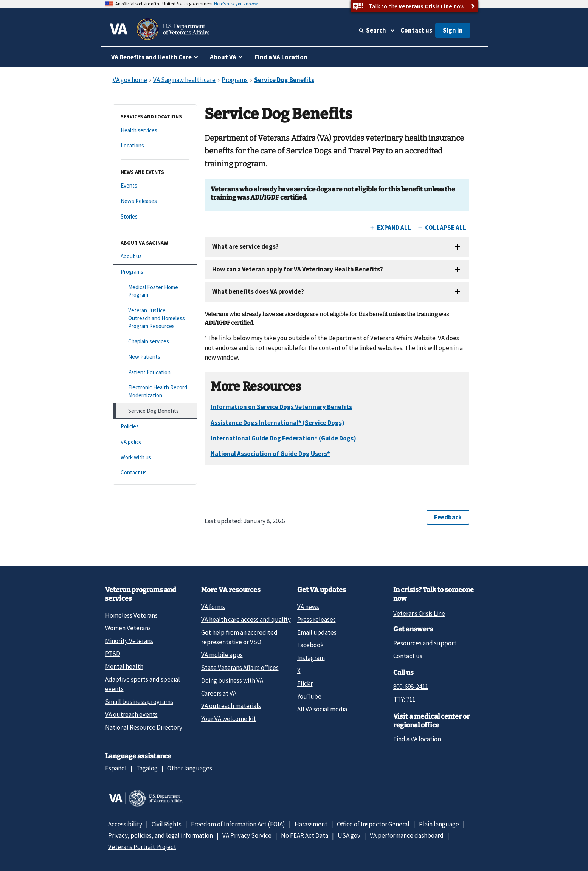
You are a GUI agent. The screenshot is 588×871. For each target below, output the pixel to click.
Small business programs (139, 702)
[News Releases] (155, 201)
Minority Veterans (129, 641)
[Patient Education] (155, 373)
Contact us (416, 30)
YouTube (309, 696)
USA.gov (349, 835)
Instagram (311, 658)
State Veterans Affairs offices (240, 668)
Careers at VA (219, 693)
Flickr (305, 683)
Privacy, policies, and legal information (161, 835)
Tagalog (147, 768)
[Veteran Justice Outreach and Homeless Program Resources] (155, 318)
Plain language (439, 824)
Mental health (124, 666)
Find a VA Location (281, 57)
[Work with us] (155, 458)
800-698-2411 (411, 687)
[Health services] (155, 131)
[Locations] (155, 146)
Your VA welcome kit (229, 719)
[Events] (155, 186)
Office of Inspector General (373, 824)
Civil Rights (167, 824)
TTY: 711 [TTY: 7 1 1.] (404, 699)
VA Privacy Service (247, 835)
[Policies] (155, 427)
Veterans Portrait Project (142, 847)
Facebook (310, 645)
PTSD (113, 654)
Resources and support (425, 643)
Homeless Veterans (131, 615)
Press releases (316, 620)
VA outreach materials (231, 706)
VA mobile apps (222, 655)
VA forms (213, 607)
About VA (223, 57)
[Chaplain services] (155, 342)
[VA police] (155, 442)
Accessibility (125, 824)
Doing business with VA (232, 680)
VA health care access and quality (246, 620)
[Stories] (155, 217)
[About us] (155, 256)
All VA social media (322, 709)
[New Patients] (155, 357)
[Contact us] (155, 473)
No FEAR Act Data (305, 835)
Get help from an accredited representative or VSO (239, 637)
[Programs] (155, 272)
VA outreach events (131, 714)
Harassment (311, 824)
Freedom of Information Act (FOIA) (238, 824)
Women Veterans (128, 628)
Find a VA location (417, 739)
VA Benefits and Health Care (151, 57)
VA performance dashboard (407, 835)
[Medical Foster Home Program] (155, 291)
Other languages (190, 768)
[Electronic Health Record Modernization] (155, 391)
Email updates (317, 632)
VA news (308, 607)
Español (116, 768)
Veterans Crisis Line (419, 614)
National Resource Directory (144, 727)
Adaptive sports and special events (143, 684)
